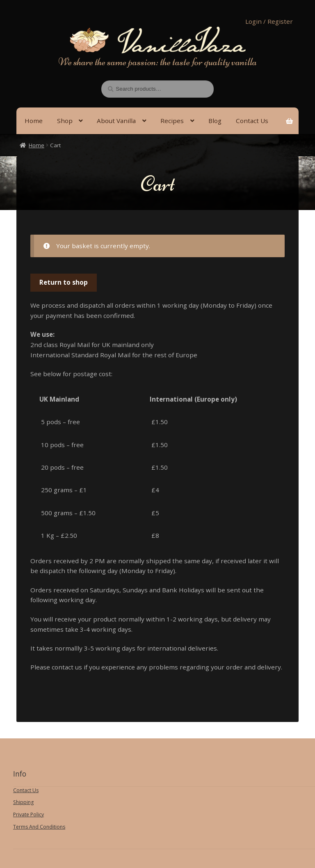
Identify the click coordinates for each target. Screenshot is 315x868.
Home (34, 121)
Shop (65, 121)
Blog (215, 121)
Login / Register (269, 21)
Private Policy (29, 814)
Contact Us (26, 790)
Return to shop (64, 282)
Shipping (23, 802)
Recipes (172, 121)
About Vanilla (116, 121)
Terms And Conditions (39, 827)
